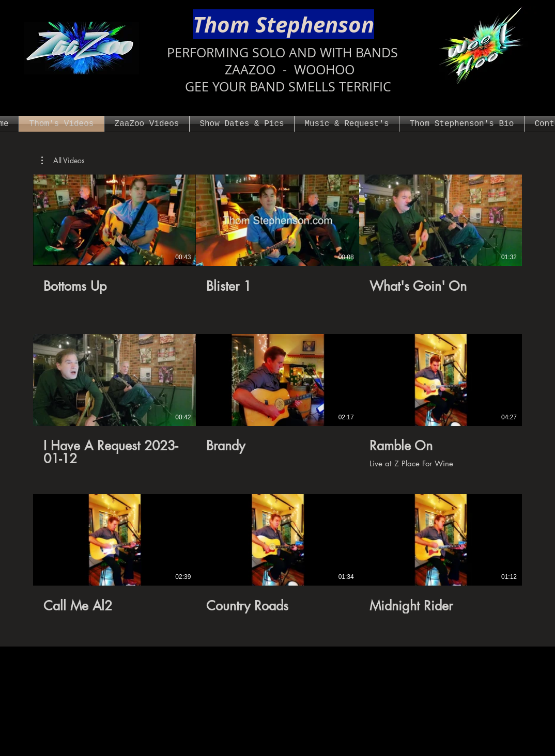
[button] (63, 161)
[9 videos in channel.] (277, 401)
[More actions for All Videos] (63, 161)
